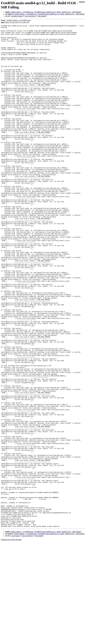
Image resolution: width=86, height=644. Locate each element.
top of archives (30, 16)
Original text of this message (11, 640)
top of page (16, 636)
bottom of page (17, 16)
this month (42, 16)
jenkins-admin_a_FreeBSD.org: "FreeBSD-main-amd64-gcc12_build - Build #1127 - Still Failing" (46, 12)
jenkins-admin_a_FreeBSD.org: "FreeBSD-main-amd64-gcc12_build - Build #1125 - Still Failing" (50, 14)
